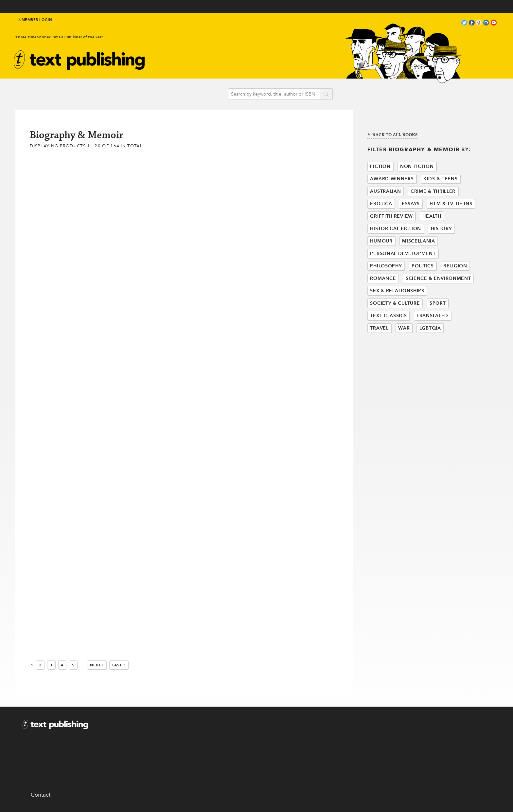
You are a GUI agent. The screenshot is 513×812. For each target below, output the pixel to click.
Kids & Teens (440, 179)
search (326, 95)
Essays (411, 204)
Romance (383, 278)
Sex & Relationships (397, 291)
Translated (432, 316)
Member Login (35, 20)
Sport (438, 303)
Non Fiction (417, 166)
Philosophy (386, 266)
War (404, 328)
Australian (385, 191)
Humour (381, 241)
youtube (494, 23)
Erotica (381, 204)
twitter (464, 23)
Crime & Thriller (433, 191)
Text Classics (388, 316)
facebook (472, 23)
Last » (119, 665)
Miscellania (419, 241)
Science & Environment (438, 278)
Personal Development (403, 253)
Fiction (380, 166)
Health (432, 216)
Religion (455, 266)
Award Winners (392, 179)
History (442, 229)
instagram (486, 23)
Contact (41, 795)
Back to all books (392, 135)
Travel (379, 328)
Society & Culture (395, 303)
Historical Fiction (396, 229)
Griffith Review (391, 216)
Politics (423, 266)
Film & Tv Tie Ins (451, 204)
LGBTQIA (430, 328)
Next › (97, 665)
